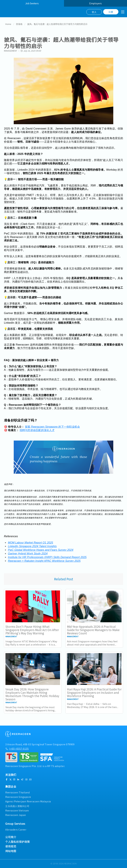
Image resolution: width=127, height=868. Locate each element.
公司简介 (11, 837)
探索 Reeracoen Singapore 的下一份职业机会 (52, 427)
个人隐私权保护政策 (18, 842)
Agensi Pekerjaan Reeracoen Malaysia (28, 801)
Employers (95, 3)
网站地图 (11, 851)
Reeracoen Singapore (18, 797)
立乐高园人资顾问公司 (17, 806)
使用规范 (11, 846)
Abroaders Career (16, 829)
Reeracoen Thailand (17, 792)
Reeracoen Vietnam (17, 810)
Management (11, 51)
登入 (94, 12)
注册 (111, 12)
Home (8, 24)
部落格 (19, 24)
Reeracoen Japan (16, 815)
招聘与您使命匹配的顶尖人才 (37, 430)
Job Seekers (32, 3)
